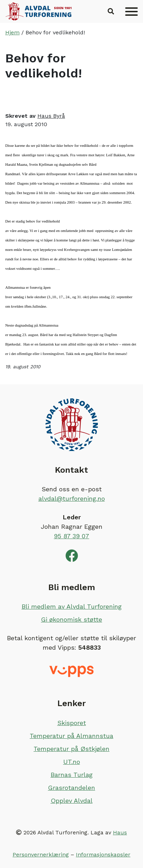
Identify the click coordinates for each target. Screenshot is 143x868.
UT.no (72, 762)
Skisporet (72, 723)
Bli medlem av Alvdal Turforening (72, 606)
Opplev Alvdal (72, 801)
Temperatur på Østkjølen (71, 749)
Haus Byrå (51, 116)
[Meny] (131, 12)
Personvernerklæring (41, 855)
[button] (111, 12)
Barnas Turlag (72, 775)
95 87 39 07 (71, 536)
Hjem (12, 32)
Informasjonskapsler (103, 855)
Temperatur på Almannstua (71, 736)
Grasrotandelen (71, 788)
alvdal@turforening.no (72, 498)
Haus (120, 832)
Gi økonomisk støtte (71, 619)
